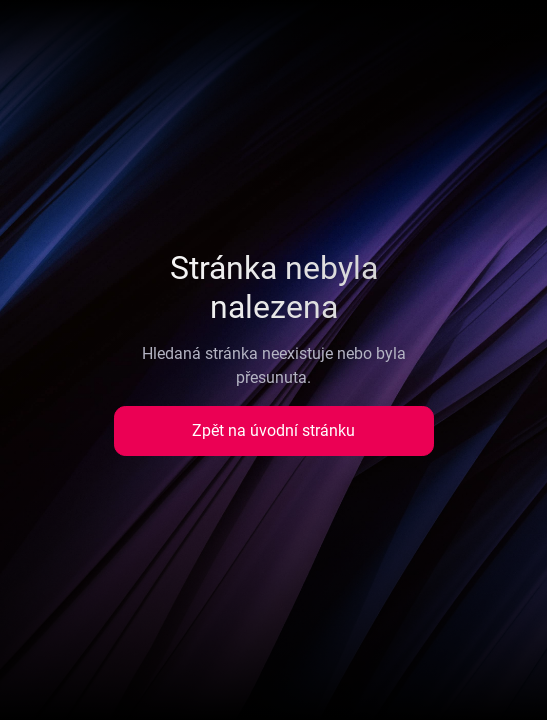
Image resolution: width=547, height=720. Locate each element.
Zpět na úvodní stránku (273, 430)
